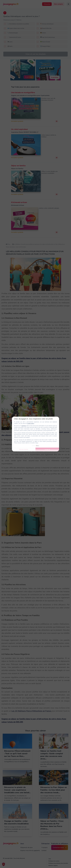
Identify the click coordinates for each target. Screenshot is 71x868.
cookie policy (31, 424)
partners (24, 426)
